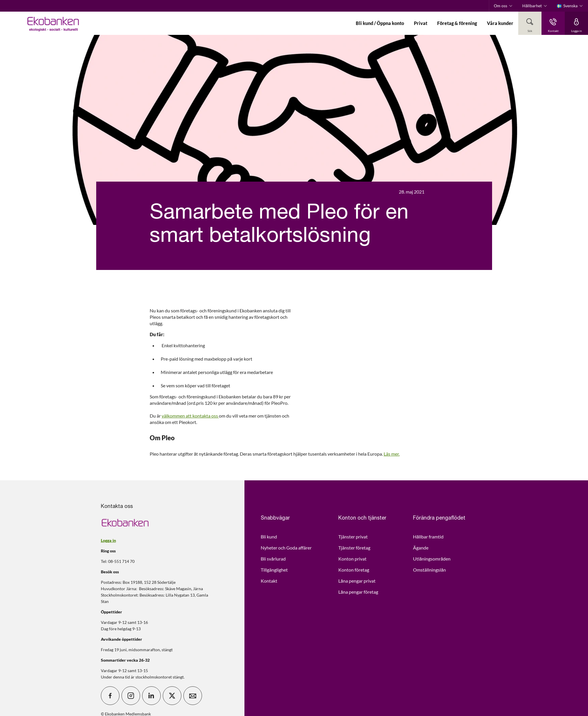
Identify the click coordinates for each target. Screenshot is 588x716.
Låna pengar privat (357, 581)
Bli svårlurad (273, 559)
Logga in (108, 540)
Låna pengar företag (358, 592)
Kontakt (269, 581)
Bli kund (269, 537)
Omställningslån (429, 570)
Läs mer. (392, 454)
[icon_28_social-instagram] (131, 696)
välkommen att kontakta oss (190, 416)
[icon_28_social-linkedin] (151, 696)
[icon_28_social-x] (172, 696)
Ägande (421, 548)
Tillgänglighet (274, 570)
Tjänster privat (353, 537)
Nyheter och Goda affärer (286, 548)
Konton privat (352, 559)
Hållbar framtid (428, 537)
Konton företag (354, 570)
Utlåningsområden (432, 559)
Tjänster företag (354, 548)
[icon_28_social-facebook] (110, 696)
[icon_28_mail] (193, 696)
